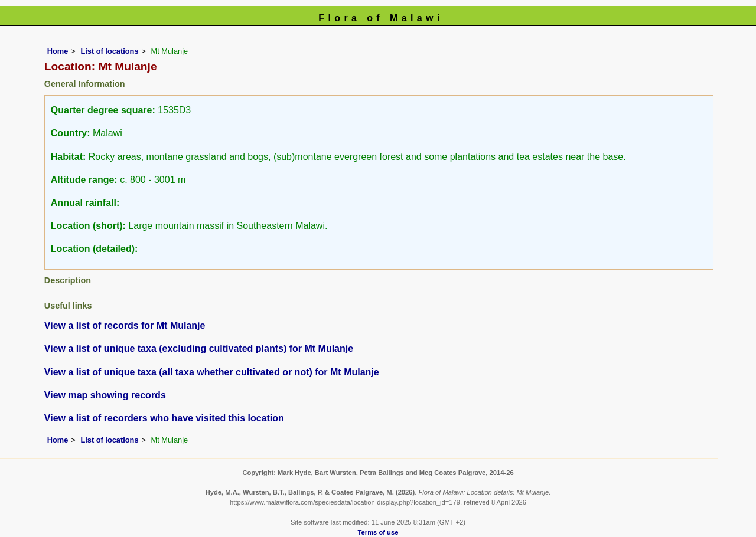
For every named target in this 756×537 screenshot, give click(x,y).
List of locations (109, 51)
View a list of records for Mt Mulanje (125, 325)
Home (58, 51)
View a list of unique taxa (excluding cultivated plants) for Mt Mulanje (199, 348)
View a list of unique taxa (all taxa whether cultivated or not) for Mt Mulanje (212, 372)
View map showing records (105, 395)
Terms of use (378, 532)
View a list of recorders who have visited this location (164, 418)
